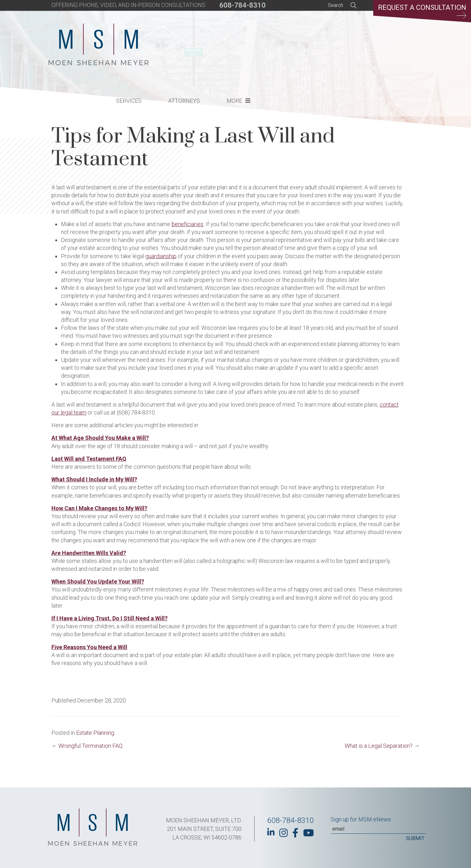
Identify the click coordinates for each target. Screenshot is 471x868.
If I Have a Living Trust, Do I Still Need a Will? (109, 618)
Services (234, 46)
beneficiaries (188, 224)
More (339, 46)
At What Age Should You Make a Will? (100, 438)
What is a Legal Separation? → (382, 746)
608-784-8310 (242, 5)
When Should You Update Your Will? (98, 581)
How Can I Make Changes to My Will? (99, 508)
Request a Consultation (422, 11)
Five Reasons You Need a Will (89, 647)
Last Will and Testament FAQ (89, 459)
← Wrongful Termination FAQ (87, 746)
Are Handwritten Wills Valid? (89, 553)
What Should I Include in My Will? (94, 479)
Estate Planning (95, 733)
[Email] (378, 829)
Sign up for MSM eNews (361, 819)
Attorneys (289, 46)
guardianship (161, 256)
